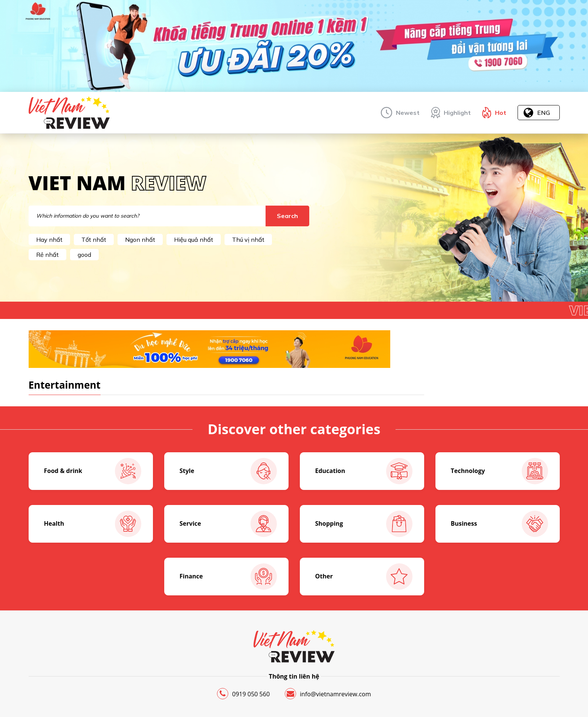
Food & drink (93, 471)
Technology (499, 471)
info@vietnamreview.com (328, 694)
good (84, 255)
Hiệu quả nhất (194, 240)
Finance (228, 577)
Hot (501, 113)
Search (287, 216)
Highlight (457, 113)
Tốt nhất (94, 240)
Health (93, 524)
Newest (408, 113)
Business (499, 524)
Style (228, 471)
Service (228, 524)
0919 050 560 (243, 694)
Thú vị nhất (248, 240)
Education (364, 471)
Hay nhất (49, 240)
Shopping (364, 524)
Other (364, 577)
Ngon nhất (140, 240)
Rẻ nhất (47, 255)
